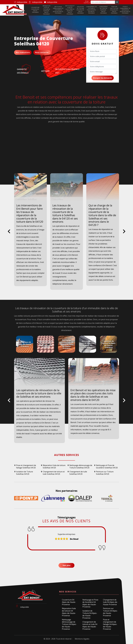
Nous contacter (42, 52)
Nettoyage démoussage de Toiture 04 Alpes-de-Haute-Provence (58, 10)
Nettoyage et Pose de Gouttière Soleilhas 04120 (107, 467)
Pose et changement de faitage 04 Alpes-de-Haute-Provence (125, 10)
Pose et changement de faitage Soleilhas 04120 (26, 467)
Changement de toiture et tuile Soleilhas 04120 (54, 473)
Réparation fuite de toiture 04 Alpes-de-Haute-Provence (46, 10)
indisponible (21, 2)
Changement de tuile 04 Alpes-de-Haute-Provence (103, 10)
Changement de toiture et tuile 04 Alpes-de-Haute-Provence (91, 10)
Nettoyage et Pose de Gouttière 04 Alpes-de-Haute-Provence (70, 10)
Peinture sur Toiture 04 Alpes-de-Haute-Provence (114, 10)
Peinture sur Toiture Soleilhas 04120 (105, 473)
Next (124, 233)
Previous (9, 233)
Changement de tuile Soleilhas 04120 (78, 473)
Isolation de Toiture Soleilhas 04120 (25, 473)
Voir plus (66, 565)
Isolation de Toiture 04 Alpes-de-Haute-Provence (80, 10)
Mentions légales (82, 639)
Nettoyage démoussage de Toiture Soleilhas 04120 (81, 467)
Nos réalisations (23, 52)
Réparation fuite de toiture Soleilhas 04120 (54, 467)
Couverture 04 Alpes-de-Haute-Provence (35, 10)
